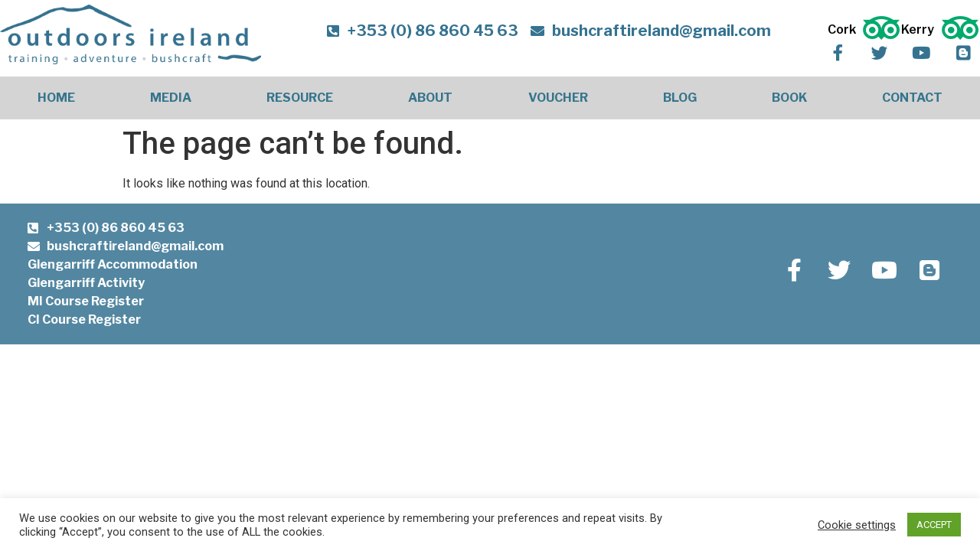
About (430, 98)
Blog (680, 98)
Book (789, 98)
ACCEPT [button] (934, 525)
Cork (844, 29)
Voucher (558, 98)
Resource (300, 98)
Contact (912, 98)
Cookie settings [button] (857, 525)
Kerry (920, 29)
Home (56, 98)
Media (171, 98)
